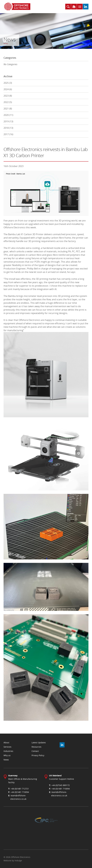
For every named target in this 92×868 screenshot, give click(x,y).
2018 (8, 128)
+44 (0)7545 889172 (61, 785)
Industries (8, 751)
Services (7, 747)
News (6, 760)
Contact (35, 751)
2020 (8, 115)
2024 (8, 89)
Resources (36, 747)
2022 (8, 102)
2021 (8, 109)
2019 (8, 121)
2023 (8, 96)
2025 (8, 83)
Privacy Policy (38, 755)
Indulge (18, 860)
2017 (8, 134)
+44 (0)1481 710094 (20, 792)
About (6, 742)
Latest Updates (39, 742)
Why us (7, 755)
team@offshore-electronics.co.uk (18, 797)
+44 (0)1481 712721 (20, 789)
